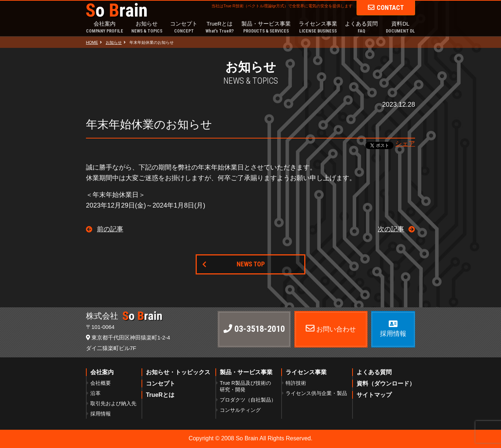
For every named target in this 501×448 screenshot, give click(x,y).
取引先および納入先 (113, 403)
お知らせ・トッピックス (178, 372)
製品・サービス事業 (266, 28)
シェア (405, 144)
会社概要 (101, 383)
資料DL (400, 28)
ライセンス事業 (318, 28)
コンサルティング (240, 410)
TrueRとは (220, 28)
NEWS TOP (251, 264)
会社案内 (105, 28)
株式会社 (124, 316)
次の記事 (391, 229)
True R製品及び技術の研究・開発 (245, 386)
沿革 (95, 393)
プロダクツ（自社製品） (248, 400)
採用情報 (101, 414)
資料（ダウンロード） (386, 383)
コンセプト (184, 28)
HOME (92, 42)
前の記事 (110, 229)
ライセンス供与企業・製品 (316, 393)
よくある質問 (361, 28)
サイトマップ (374, 395)
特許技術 (296, 383)
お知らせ (147, 28)
